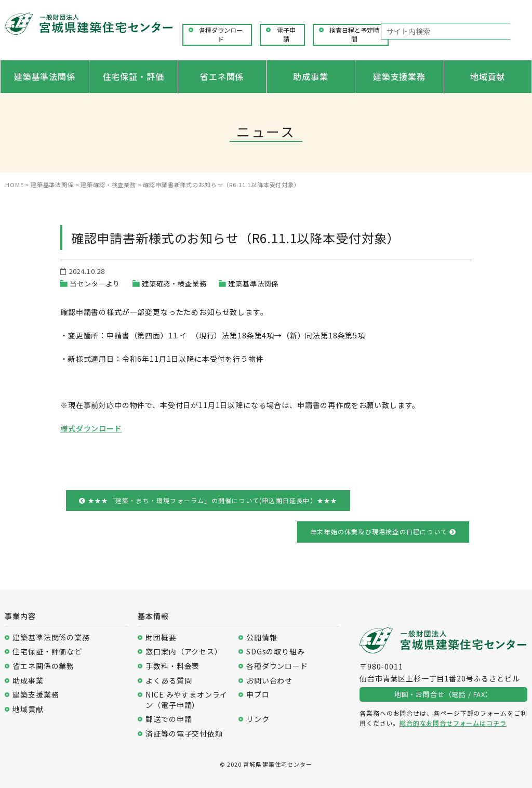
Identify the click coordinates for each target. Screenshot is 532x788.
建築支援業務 (399, 76)
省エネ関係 (222, 76)
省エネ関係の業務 (43, 666)
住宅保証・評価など (47, 652)
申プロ (258, 695)
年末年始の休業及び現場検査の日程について (383, 531)
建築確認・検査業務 (174, 284)
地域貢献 (488, 76)
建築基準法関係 (45, 76)
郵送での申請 (169, 719)
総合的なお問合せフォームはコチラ (453, 723)
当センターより (95, 284)
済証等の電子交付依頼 (184, 734)
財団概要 (161, 638)
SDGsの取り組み (276, 652)
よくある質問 (169, 681)
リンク (258, 719)
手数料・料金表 (172, 666)
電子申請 (286, 35)
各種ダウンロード (221, 35)
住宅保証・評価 (134, 76)
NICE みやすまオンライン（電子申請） (187, 700)
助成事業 (310, 76)
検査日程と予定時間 (354, 35)
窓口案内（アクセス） (184, 652)
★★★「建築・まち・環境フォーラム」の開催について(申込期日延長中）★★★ (208, 500)
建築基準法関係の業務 (51, 638)
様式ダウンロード (91, 428)
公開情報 (262, 638)
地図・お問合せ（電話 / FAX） (443, 694)
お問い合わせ (269, 681)
